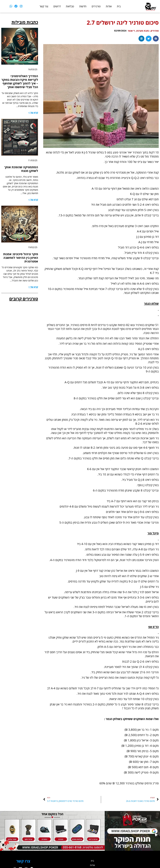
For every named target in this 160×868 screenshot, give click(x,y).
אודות (109, 6)
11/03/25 (33, 165)
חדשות (83, 6)
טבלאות (70, 6)
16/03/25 (33, 69)
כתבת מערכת (142, 31)
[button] (156, 39)
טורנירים (96, 6)
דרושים (57, 6)
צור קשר (44, 6)
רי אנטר (130, 31)
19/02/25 (33, 253)
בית (119, 6)
